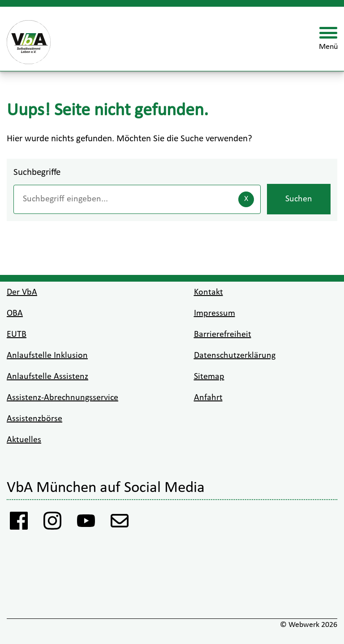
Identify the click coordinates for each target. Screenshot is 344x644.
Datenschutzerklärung (235, 356)
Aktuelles (24, 440)
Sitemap (209, 377)
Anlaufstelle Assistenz (47, 377)
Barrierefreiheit (223, 335)
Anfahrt (208, 398)
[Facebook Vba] (19, 523)
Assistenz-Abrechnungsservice (62, 398)
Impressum (215, 313)
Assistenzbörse (34, 419)
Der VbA (22, 292)
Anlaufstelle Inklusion (47, 356)
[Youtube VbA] (86, 523)
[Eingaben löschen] (246, 199)
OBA (15, 313)
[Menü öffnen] (328, 39)
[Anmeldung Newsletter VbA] (120, 523)
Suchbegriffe (37, 172)
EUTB (17, 335)
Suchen (299, 199)
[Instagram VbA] (53, 523)
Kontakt (209, 292)
